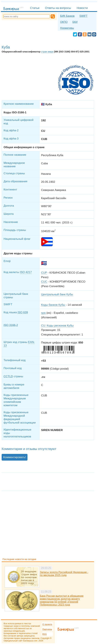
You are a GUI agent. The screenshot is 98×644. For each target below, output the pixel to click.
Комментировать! (15, 457)
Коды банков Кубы (53, 305)
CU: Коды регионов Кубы (57, 326)
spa (43, 313)
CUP (44, 273)
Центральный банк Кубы (57, 294)
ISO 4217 (26, 272)
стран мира (47, 52)
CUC (44, 282)
